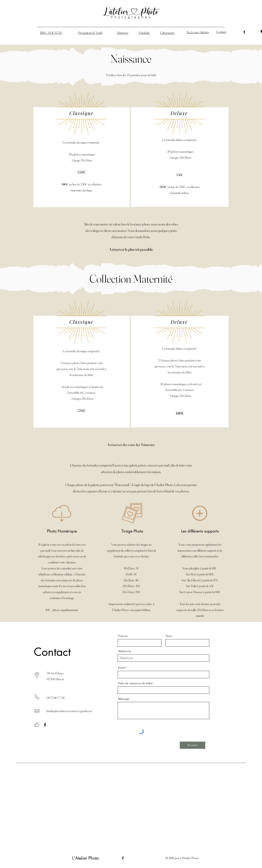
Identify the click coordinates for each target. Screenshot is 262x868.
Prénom (123, 636)
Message (124, 699)
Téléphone (125, 651)
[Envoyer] (193, 745)
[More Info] (139, 203)
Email (121, 668)
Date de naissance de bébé (135, 683)
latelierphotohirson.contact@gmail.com (69, 711)
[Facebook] (45, 725)
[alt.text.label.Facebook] (244, 32)
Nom (169, 636)
